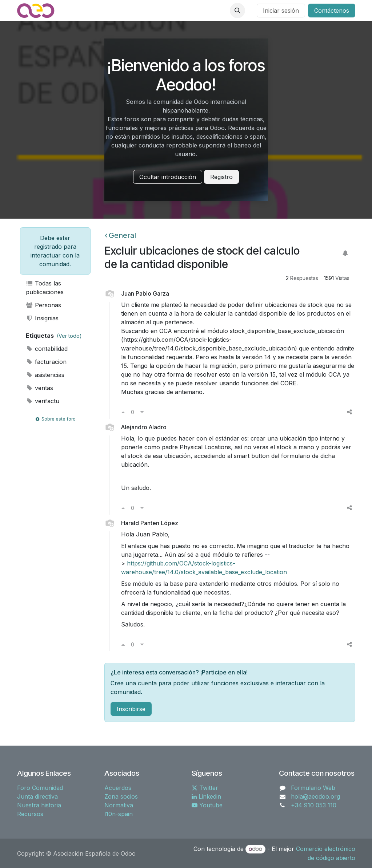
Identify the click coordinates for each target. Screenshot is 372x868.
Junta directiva (37, 796)
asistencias (45, 375)
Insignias (42, 318)
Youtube (207, 805)
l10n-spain (119, 814)
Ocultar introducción (168, 177)
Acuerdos (118, 788)
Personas (44, 305)
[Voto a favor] (123, 412)
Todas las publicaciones (45, 288)
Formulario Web (313, 788)
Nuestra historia (39, 805)
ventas (40, 388)
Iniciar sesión (281, 11)
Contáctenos (332, 11)
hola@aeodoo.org (315, 796)
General (120, 235)
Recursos (30, 814)
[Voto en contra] (142, 412)
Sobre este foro (55, 419)
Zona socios (121, 796)
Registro (221, 177)
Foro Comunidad (40, 788)
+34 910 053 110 (314, 805)
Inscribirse (131, 709)
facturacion (46, 362)
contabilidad (47, 349)
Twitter (205, 788)
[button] (237, 11)
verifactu (43, 401)
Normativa (119, 805)
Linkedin (206, 796)
